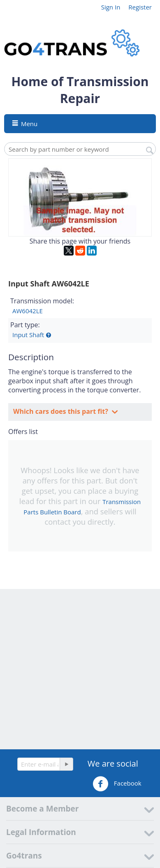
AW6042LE (28, 311)
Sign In (111, 7)
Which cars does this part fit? (61, 411)
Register (140, 7)
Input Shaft (28, 335)
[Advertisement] (80, 669)
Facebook (117, 784)
